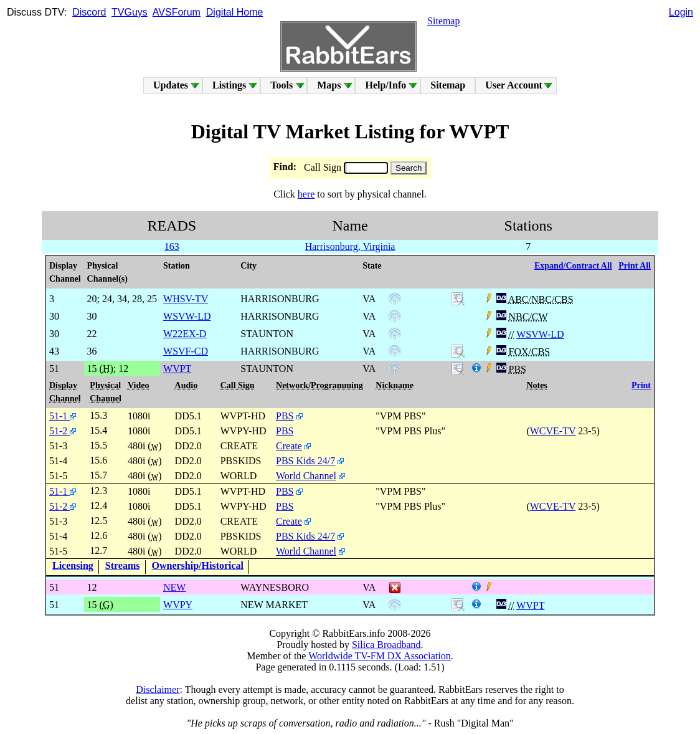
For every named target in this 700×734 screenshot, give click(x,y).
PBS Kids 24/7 (305, 461)
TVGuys (130, 12)
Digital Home (235, 12)
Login (681, 12)
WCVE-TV (553, 431)
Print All (635, 266)
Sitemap (443, 21)
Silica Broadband (386, 645)
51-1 (63, 416)
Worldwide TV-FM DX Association (380, 656)
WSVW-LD (540, 334)
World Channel (306, 476)
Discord (89, 12)
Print (641, 385)
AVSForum (177, 12)
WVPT (530, 605)
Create (289, 446)
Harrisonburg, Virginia (350, 246)
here (306, 194)
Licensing (73, 565)
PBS (285, 416)
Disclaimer (158, 689)
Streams (123, 565)
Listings (229, 85)
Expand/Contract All (573, 266)
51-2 (63, 431)
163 (172, 246)
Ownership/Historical (198, 565)
